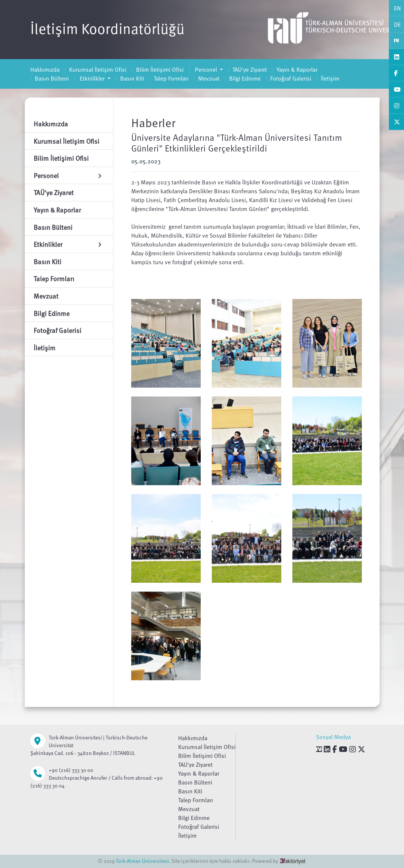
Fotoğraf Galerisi (291, 78)
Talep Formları (171, 78)
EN (397, 8)
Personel (206, 69)
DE (397, 24)
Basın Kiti (132, 78)
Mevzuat (209, 78)
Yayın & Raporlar (297, 69)
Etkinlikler (92, 78)
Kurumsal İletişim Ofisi (98, 69)
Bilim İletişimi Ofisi (160, 69)
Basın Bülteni (52, 78)
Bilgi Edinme (245, 78)
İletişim (330, 78)
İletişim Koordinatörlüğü (107, 28)
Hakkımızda (45, 69)
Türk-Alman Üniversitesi (142, 861)
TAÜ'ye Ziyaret (250, 69)
